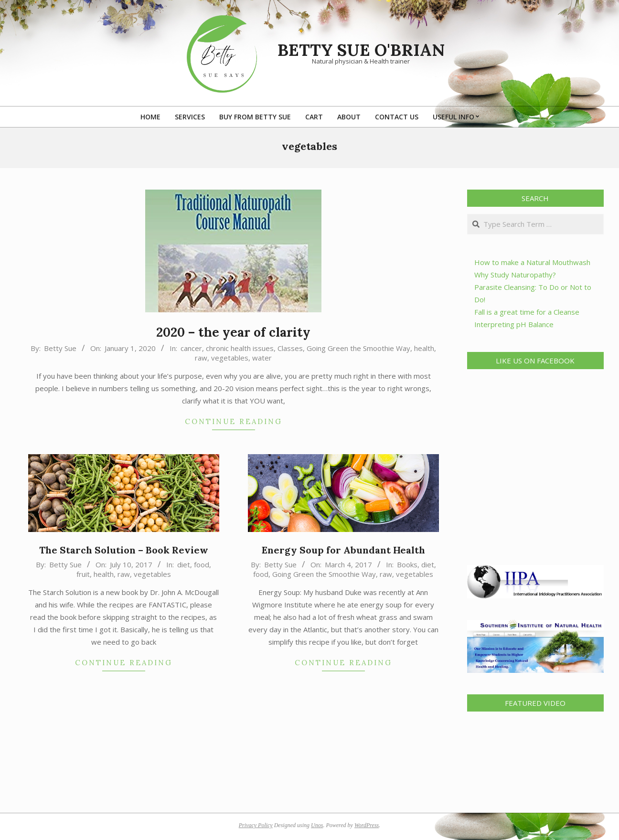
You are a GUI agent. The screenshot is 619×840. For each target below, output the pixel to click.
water (262, 358)
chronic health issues (240, 348)
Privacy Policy (256, 825)
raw (201, 358)
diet (184, 564)
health (424, 348)
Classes (290, 348)
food (202, 564)
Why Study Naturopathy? (515, 275)
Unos (317, 825)
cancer (191, 348)
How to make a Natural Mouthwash (532, 262)
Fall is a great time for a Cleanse (527, 312)
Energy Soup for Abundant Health (343, 550)
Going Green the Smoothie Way (358, 348)
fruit (83, 574)
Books (407, 564)
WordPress (367, 825)
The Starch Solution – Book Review (124, 550)
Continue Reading (234, 421)
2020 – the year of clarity (233, 332)
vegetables (230, 358)
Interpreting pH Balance (514, 324)
